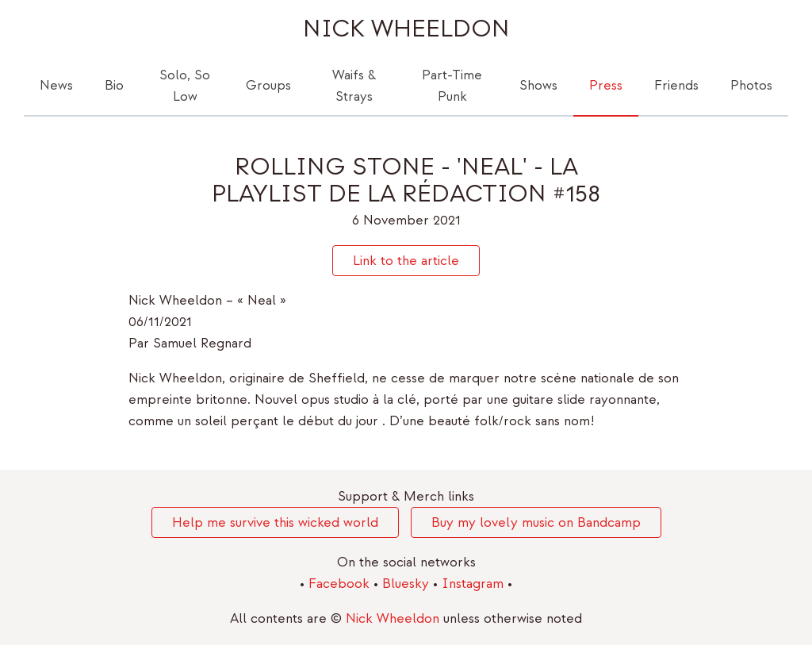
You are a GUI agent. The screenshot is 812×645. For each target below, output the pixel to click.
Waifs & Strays (354, 86)
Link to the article (406, 261)
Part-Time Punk (452, 86)
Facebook (341, 584)
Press (606, 85)
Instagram (475, 584)
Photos (751, 85)
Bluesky (408, 584)
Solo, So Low (185, 86)
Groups (268, 85)
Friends (676, 85)
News (56, 85)
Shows (538, 85)
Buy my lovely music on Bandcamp (536, 522)
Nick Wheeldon (406, 29)
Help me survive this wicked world (275, 522)
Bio (114, 85)
